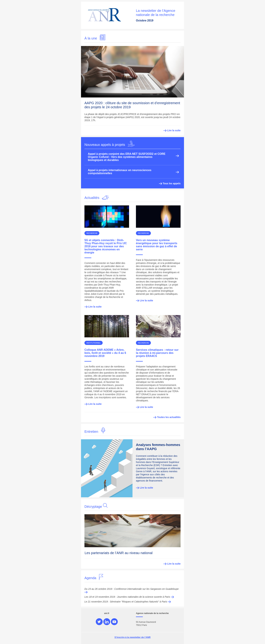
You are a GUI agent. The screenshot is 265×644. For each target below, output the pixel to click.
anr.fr (107, 613)
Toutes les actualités (167, 417)
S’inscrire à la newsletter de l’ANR (132, 637)
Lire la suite (174, 130)
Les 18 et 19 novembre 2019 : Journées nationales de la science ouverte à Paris (129, 597)
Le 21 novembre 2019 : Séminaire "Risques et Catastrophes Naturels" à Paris (128, 602)
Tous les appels (170, 183)
